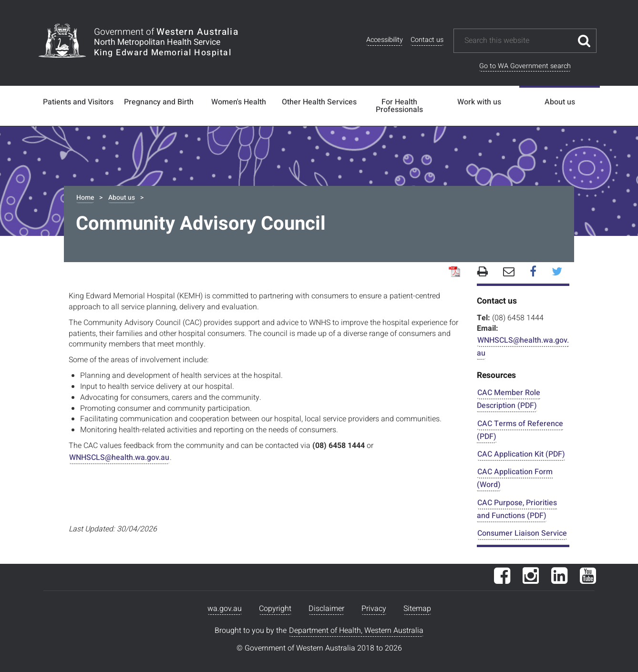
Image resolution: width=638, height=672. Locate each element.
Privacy (374, 609)
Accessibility (385, 40)
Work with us (479, 102)
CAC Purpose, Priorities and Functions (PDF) (517, 509)
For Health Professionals (399, 106)
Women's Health (239, 102)
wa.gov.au (225, 609)
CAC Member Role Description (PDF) (509, 399)
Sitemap (417, 609)
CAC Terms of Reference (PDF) (520, 430)
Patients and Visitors (78, 102)
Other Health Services (319, 102)
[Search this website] (518, 41)
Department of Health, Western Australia (356, 631)
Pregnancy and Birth (159, 102)
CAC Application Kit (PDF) (521, 454)
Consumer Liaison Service (522, 533)
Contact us (427, 40)
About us (560, 102)
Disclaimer (326, 609)
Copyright (275, 609)
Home (85, 198)
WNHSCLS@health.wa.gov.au (119, 458)
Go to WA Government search (525, 66)
